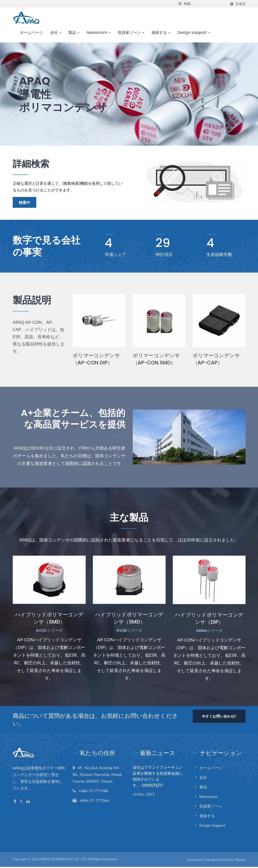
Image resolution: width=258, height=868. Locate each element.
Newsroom (99, 33)
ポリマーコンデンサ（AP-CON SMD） (156, 359)
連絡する (161, 33)
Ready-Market (235, 860)
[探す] (180, 4)
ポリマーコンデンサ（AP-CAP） (216, 359)
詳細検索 (32, 164)
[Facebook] (15, 802)
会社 (56, 33)
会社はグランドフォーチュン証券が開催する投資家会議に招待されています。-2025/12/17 (158, 777)
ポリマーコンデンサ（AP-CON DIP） (96, 359)
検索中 (24, 202)
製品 (74, 33)
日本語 (240, 4)
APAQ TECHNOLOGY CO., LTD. (64, 860)
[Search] (205, 4)
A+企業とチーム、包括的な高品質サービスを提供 (70, 419)
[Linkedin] (28, 802)
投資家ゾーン (131, 33)
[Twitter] (21, 802)
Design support (194, 33)
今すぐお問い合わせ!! (219, 717)
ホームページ (31, 33)
